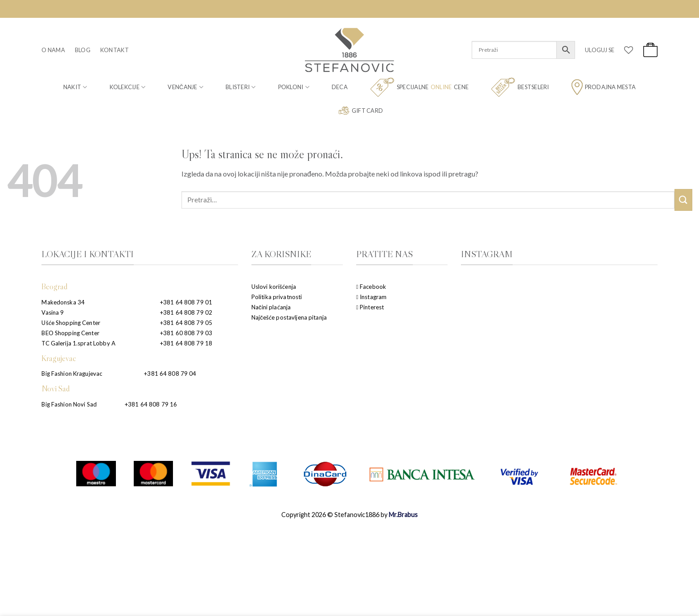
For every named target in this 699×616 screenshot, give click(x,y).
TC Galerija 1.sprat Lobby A (78, 343)
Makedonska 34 (63, 302)
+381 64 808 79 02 (186, 312)
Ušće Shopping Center (71, 323)
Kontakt (115, 50)
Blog (83, 50)
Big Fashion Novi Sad (69, 404)
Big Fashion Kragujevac (72, 374)
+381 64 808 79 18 (186, 343)
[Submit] (683, 200)
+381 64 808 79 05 (186, 323)
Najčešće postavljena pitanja (289, 317)
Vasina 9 (53, 312)
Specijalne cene (419, 87)
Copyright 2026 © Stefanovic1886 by (349, 515)
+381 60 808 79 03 (186, 333)
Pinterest (370, 307)
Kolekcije (128, 87)
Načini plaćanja (271, 307)
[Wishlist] (629, 50)
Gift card (361, 111)
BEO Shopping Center (70, 333)
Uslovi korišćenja (274, 287)
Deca (340, 87)
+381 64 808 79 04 (170, 374)
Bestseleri (520, 87)
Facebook (371, 287)
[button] (600, 50)
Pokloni (294, 87)
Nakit (75, 87)
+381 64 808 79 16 (151, 404)
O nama (53, 50)
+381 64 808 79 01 (186, 302)
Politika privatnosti (277, 297)
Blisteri (241, 87)
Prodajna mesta (604, 87)
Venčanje (185, 87)
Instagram (371, 297)
